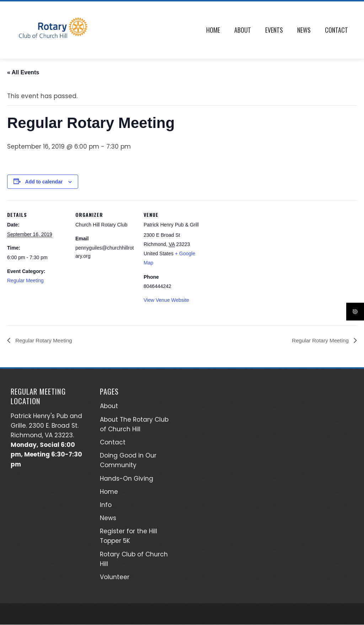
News (304, 30)
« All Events (23, 72)
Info (106, 505)
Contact (336, 30)
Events (274, 30)
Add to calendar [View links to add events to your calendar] (44, 182)
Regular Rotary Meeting (45, 340)
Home (213, 30)
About (243, 30)
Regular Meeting (25, 281)
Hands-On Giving (127, 479)
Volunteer (115, 577)
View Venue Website (166, 300)
